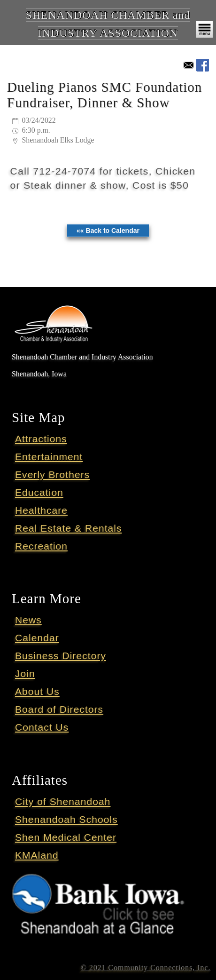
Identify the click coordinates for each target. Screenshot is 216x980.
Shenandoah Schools (66, 819)
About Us (37, 691)
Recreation (41, 546)
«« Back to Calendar (108, 231)
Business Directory (61, 656)
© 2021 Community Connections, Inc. (146, 968)
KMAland (37, 855)
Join (25, 673)
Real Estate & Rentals (69, 528)
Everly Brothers (52, 474)
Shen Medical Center (66, 837)
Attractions (41, 439)
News (28, 620)
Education (39, 492)
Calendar (37, 638)
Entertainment (49, 457)
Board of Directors (59, 709)
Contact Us (42, 727)
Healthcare (41, 510)
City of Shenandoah (63, 801)
